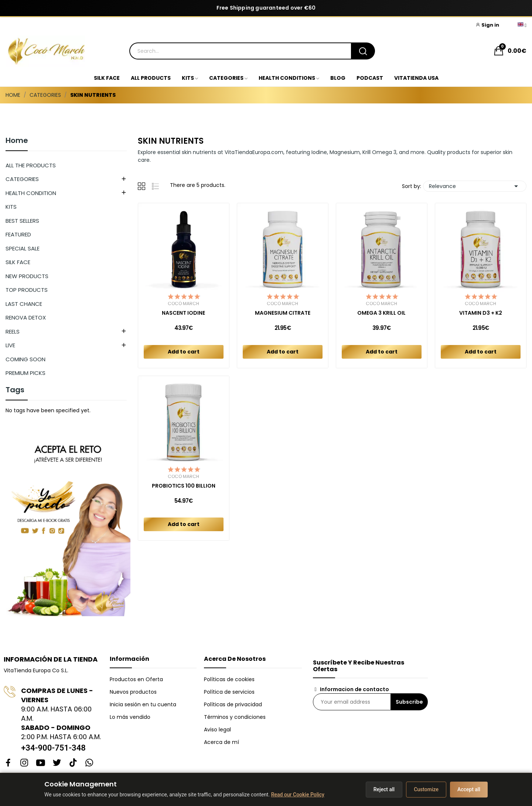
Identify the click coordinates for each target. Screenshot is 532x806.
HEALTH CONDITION (31, 193)
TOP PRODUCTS (27, 290)
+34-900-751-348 (53, 748)
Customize (426, 789)
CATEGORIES (22, 179)
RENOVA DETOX (26, 317)
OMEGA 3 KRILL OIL (381, 313)
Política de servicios (229, 692)
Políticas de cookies (229, 679)
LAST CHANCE (24, 304)
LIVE (10, 345)
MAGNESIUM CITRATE (283, 313)
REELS (13, 332)
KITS (11, 207)
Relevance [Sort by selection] (475, 186)
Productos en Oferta (136, 679)
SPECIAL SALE (23, 248)
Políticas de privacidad (233, 704)
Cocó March (183, 304)
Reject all (384, 789)
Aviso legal (217, 730)
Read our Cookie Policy (298, 795)
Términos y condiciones (235, 717)
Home (17, 141)
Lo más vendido (130, 717)
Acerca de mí (221, 742)
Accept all (469, 789)
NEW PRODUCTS (27, 276)
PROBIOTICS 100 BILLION (184, 486)
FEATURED (18, 234)
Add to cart (184, 352)
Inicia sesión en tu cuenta (143, 704)
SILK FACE (18, 262)
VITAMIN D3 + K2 (481, 313)
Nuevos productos (133, 692)
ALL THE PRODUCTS (31, 165)
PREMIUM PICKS (25, 373)
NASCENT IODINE (183, 313)
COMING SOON (25, 359)
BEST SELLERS (22, 221)
